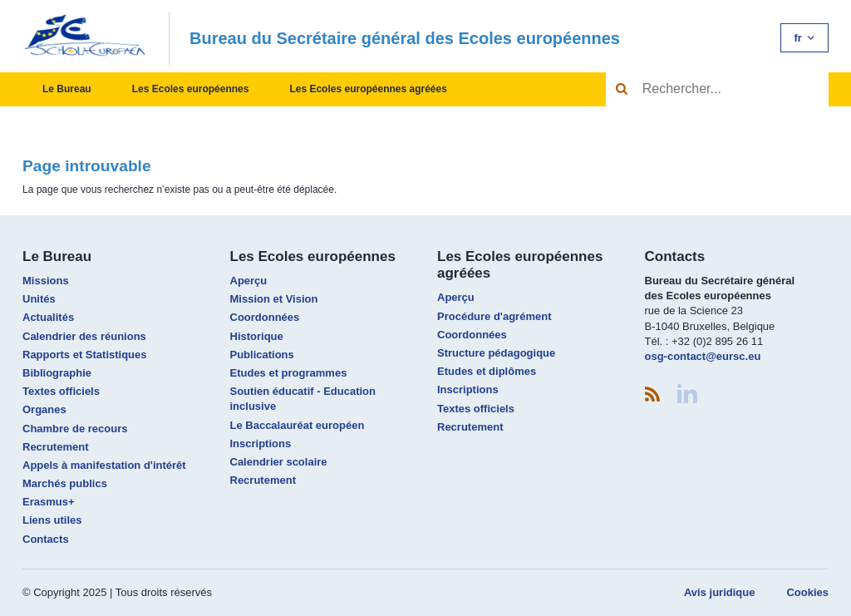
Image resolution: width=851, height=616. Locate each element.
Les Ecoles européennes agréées (368, 89)
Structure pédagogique (496, 353)
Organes (44, 409)
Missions (46, 281)
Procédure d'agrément (494, 316)
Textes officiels (61, 391)
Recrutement (55, 447)
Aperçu (249, 281)
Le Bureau (67, 89)
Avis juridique (719, 592)
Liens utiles (52, 520)
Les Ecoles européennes (191, 89)
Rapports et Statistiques (85, 355)
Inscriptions (261, 444)
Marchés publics (65, 483)
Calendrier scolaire (279, 462)
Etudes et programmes (289, 373)
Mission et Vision (274, 299)
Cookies (807, 592)
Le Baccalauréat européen (298, 425)
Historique (257, 336)
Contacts (46, 539)
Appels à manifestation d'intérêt (104, 465)
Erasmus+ (49, 502)
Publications (262, 355)
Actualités (48, 317)
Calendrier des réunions (84, 336)
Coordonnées (265, 317)
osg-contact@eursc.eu (703, 356)
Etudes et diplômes (487, 371)
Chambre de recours (75, 429)
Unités (39, 299)
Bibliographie (57, 373)
